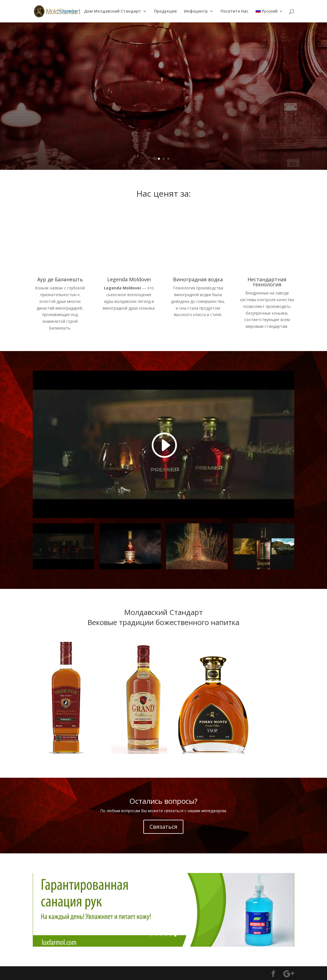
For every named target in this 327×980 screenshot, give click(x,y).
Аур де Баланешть (60, 279)
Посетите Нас (234, 11)
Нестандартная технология (267, 282)
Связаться (163, 827)
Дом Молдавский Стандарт (113, 11)
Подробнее (193, 113)
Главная (68, 11)
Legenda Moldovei (225, 78)
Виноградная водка (198, 279)
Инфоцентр (196, 11)
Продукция (165, 11)
